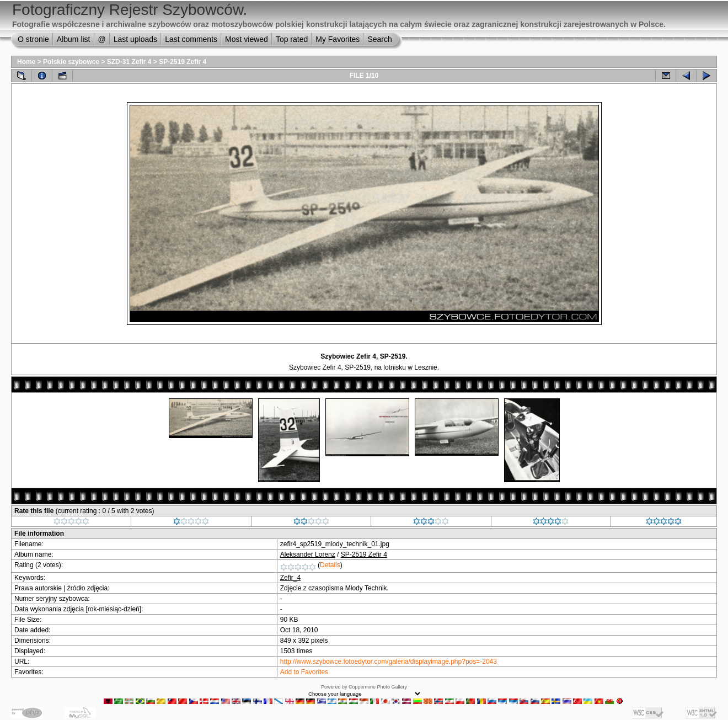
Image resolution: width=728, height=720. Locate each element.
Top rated (292, 39)
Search (379, 39)
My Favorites (338, 39)
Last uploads (135, 39)
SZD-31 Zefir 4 (129, 62)
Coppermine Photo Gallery (378, 687)
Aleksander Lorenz (308, 554)
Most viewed (247, 39)
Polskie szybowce (71, 62)
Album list (74, 39)
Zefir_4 (290, 578)
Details (330, 565)
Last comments (191, 39)
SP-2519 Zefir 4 (183, 62)
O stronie (33, 39)
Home (26, 62)
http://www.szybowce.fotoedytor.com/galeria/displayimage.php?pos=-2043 (389, 662)
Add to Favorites (304, 672)
